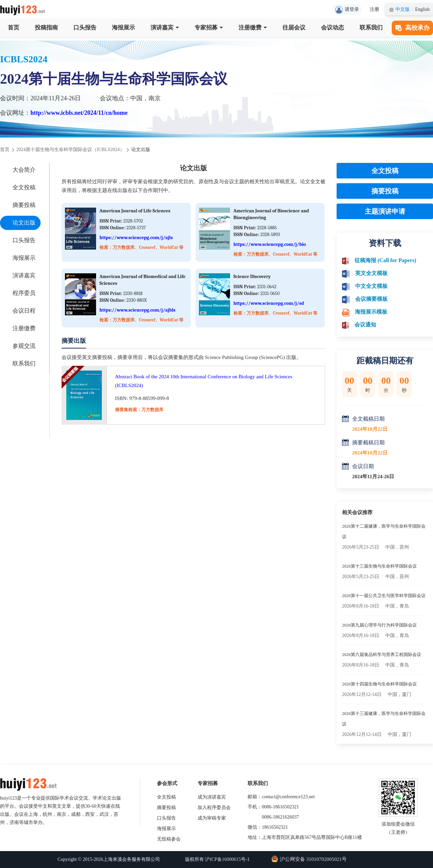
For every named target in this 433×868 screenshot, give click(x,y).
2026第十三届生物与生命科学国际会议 (379, 566)
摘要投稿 (24, 205)
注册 (374, 9)
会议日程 (24, 311)
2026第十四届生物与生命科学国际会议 (379, 684)
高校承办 (412, 28)
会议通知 (365, 325)
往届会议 (294, 28)
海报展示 (123, 28)
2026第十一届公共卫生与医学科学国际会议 (384, 596)
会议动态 (333, 28)
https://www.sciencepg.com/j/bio (270, 244)
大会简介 (24, 170)
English (422, 9)
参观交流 (24, 346)
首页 (14, 28)
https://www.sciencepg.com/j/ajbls (138, 310)
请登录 (347, 10)
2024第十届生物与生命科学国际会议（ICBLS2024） (70, 150)
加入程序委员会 (214, 808)
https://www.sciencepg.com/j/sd (269, 303)
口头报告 (85, 28)
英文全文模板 (371, 273)
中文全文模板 (371, 286)
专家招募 (209, 28)
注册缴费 (253, 28)
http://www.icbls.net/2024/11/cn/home (79, 113)
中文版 (403, 9)
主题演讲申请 (385, 211)
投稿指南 (46, 28)
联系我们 (371, 28)
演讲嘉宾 (165, 28)
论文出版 (24, 223)
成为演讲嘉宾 (212, 797)
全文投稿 (24, 187)
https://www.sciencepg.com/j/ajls (136, 238)
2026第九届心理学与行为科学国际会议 (379, 625)
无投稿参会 (169, 839)
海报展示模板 (371, 312)
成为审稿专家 (212, 818)
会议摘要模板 (371, 299)
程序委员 (24, 293)
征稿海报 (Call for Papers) (385, 260)
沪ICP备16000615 (223, 859)
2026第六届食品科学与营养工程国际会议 (382, 654)
